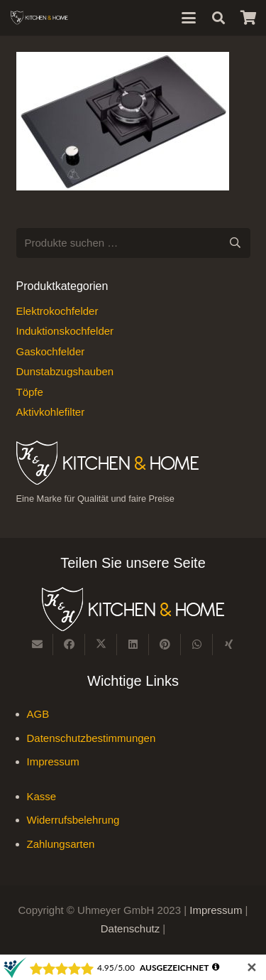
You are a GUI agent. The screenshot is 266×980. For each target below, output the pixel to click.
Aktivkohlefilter (51, 412)
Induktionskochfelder (65, 331)
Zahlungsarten (61, 844)
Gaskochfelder (51, 351)
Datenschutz (132, 928)
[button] (189, 18)
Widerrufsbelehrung (73, 820)
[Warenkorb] (248, 18)
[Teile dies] (69, 645)
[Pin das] (165, 645)
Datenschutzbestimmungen (92, 738)
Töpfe (30, 392)
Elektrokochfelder (57, 311)
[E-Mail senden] (37, 645)
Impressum (53, 761)
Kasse (42, 796)
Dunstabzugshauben (65, 371)
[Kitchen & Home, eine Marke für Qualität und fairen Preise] (39, 18)
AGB (38, 714)
